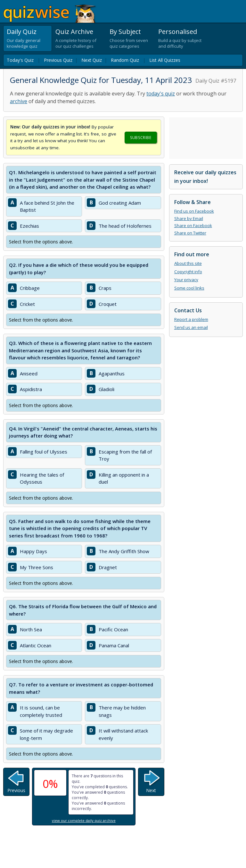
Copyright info (188, 272)
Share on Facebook (193, 225)
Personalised (178, 32)
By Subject (125, 32)
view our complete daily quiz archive (84, 820)
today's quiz (161, 94)
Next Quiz (92, 60)
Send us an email (191, 327)
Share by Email (189, 218)
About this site (188, 263)
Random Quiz (125, 60)
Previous (16, 790)
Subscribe (141, 138)
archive (19, 101)
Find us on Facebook (194, 211)
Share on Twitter (190, 233)
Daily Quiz (22, 32)
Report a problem (191, 319)
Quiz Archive (74, 32)
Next (151, 790)
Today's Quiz (20, 60)
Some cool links (189, 288)
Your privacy (186, 280)
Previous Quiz (58, 60)
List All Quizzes (165, 60)
